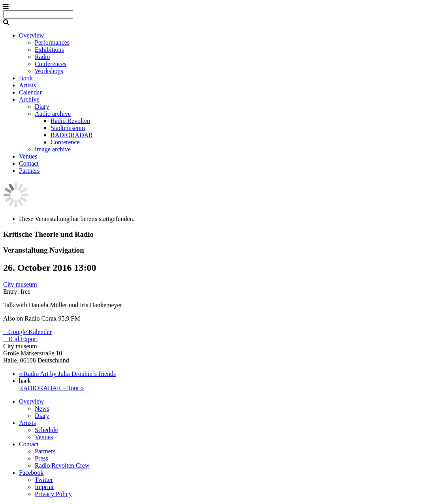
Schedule (46, 430)
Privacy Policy (53, 494)
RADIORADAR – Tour (51, 388)
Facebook (31, 473)
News (42, 409)
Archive (29, 99)
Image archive (53, 149)
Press (41, 458)
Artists (27, 85)
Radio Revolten (70, 121)
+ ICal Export (21, 339)
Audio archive (53, 114)
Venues (28, 156)
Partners (29, 171)
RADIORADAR (72, 135)
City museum (20, 284)
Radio (42, 57)
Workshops (49, 71)
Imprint (44, 487)
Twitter (44, 480)
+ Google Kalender (27, 332)
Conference (65, 142)
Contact (29, 163)
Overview (31, 35)
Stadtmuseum (68, 128)
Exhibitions (49, 50)
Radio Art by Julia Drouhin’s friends (67, 374)
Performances (52, 42)
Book (26, 78)
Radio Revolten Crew (62, 465)
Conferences (51, 64)
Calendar (30, 92)
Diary (42, 107)
